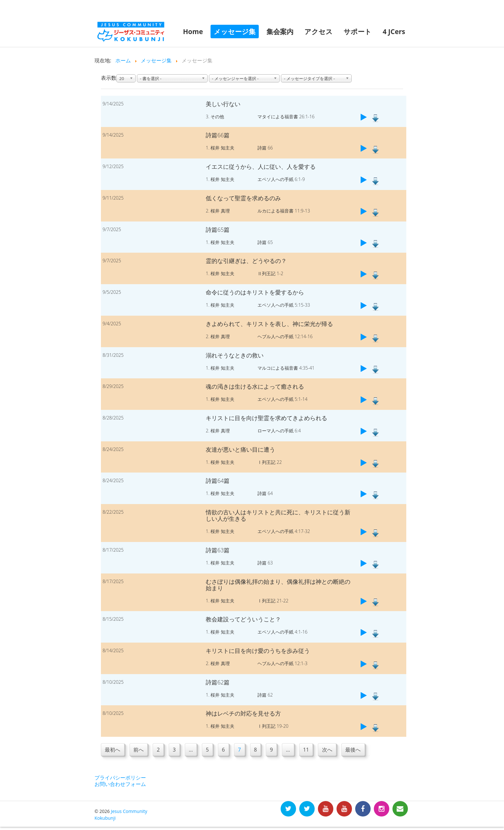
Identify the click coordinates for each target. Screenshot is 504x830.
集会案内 (280, 32)
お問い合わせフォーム (120, 784)
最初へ (113, 750)
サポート (358, 32)
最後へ (359, 750)
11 (311, 750)
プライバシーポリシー (120, 778)
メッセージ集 (235, 32)
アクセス (319, 32)
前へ (139, 750)
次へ (333, 750)
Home (193, 32)
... (193, 750)
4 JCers (394, 32)
